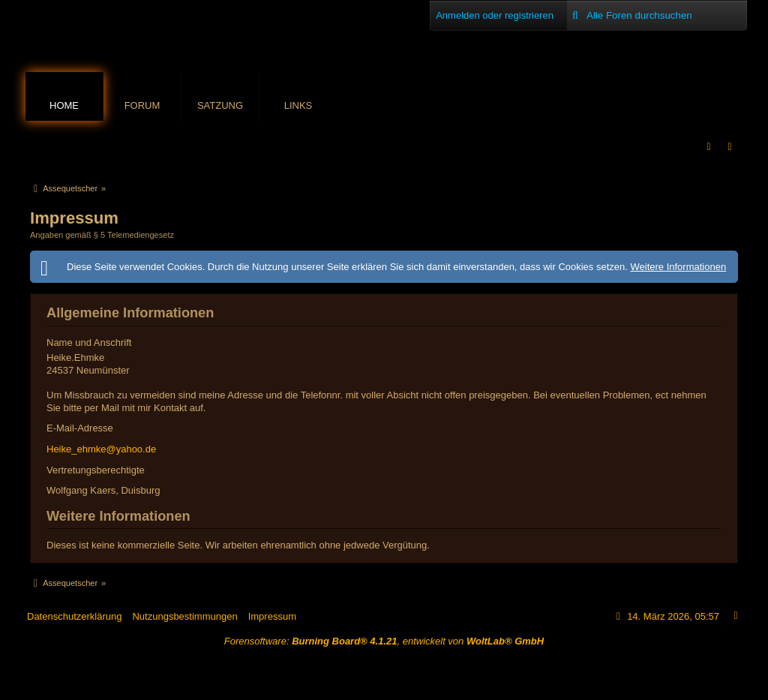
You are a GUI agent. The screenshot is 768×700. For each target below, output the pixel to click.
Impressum (272, 616)
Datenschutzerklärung (74, 616)
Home (64, 105)
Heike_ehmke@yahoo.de (101, 449)
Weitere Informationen (678, 267)
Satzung (220, 105)
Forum (142, 105)
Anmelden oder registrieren (495, 15)
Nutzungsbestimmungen (184, 616)
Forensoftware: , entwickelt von (384, 641)
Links (298, 105)
